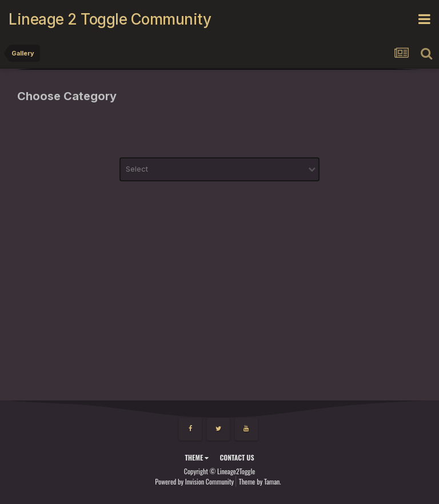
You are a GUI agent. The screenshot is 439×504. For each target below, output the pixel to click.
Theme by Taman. (260, 481)
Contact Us (237, 457)
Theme (197, 457)
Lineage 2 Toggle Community (110, 19)
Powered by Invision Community (194, 481)
